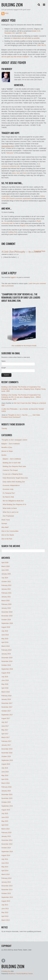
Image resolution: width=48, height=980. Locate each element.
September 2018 (7, 669)
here (14, 173)
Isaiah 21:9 (36, 31)
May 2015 (5, 821)
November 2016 (7, 753)
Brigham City (24, 226)
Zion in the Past (7, 539)
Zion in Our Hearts (8, 535)
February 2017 (6, 741)
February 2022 (6, 585)
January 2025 (6, 574)
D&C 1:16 (22, 33)
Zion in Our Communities (10, 531)
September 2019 (7, 623)
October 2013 (6, 893)
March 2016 (5, 783)
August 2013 (6, 901)
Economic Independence (11, 485)
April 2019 (5, 642)
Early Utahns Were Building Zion (14, 482)
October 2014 (6, 848)
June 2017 (5, 726)
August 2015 (6, 810)
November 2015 (7, 798)
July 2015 (5, 814)
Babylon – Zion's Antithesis (11, 444)
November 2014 (7, 844)
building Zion (12, 232)
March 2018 (5, 692)
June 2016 (5, 772)
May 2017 (5, 730)
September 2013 (7, 897)
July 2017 (5, 722)
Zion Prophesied (8, 516)
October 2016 (6, 756)
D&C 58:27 (42, 45)
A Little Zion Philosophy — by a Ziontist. (21, 252)
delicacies (10, 153)
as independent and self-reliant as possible (25, 38)
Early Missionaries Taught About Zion (15, 478)
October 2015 (6, 802)
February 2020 (6, 604)
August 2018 (6, 673)
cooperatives (6, 196)
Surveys (4, 524)
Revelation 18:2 (10, 33)
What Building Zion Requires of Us (14, 504)
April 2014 (5, 871)
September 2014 (7, 852)
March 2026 (5, 566)
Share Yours (6, 520)
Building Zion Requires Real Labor (14, 466)
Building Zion (7, 971)
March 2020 (5, 601)
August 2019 (6, 627)
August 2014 (6, 855)
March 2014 (5, 874)
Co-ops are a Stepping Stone (13, 474)
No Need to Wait (8, 497)
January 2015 (6, 836)
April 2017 (5, 734)
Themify (4, 429)
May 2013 (5, 912)
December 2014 (7, 840)
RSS (7, 13)
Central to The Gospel (10, 470)
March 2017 (5, 737)
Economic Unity (8, 489)
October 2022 (6, 582)
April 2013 (5, 916)
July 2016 (5, 768)
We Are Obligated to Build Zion (13, 501)
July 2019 (5, 631)
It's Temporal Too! (9, 493)
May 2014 (5, 867)
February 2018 (6, 696)
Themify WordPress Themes (25, 974)
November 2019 (7, 616)
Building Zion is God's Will (12, 463)
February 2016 (6, 787)
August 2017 (6, 718)
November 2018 (7, 661)
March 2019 (5, 646)
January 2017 (6, 745)
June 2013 (5, 909)
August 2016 (6, 764)
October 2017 (6, 711)
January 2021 (6, 597)
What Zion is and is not (10, 512)
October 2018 (6, 665)
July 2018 (5, 677)
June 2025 (5, 570)
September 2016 (7, 760)
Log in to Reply (40, 251)
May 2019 (5, 639)
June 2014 (5, 863)
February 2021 (6, 593)
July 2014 (5, 859)
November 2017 (7, 707)
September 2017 (7, 715)
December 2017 (7, 703)
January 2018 (6, 699)
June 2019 (5, 635)
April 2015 (5, 825)
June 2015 (5, 817)
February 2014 (6, 878)
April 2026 (5, 563)
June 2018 (5, 680)
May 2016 (5, 775)
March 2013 (5, 920)
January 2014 (6, 882)
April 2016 (5, 779)
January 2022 (6, 589)
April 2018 (5, 688)
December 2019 (7, 612)
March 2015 (5, 829)
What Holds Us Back (10, 508)
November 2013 (7, 890)
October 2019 (6, 620)
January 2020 (6, 608)
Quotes (4, 455)
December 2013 (7, 886)
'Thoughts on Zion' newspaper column (14, 440)
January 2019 (6, 654)
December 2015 (7, 795)
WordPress (12, 974)
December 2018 (7, 658)
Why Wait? (5, 527)
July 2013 (5, 905)
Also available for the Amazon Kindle (24, 346)
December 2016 (7, 749)
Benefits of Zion (7, 447)
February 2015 (6, 833)
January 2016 (6, 791)
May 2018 (5, 684)
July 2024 (5, 578)
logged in (14, 277)
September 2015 (7, 806)
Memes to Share (7, 451)
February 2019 (6, 650)
